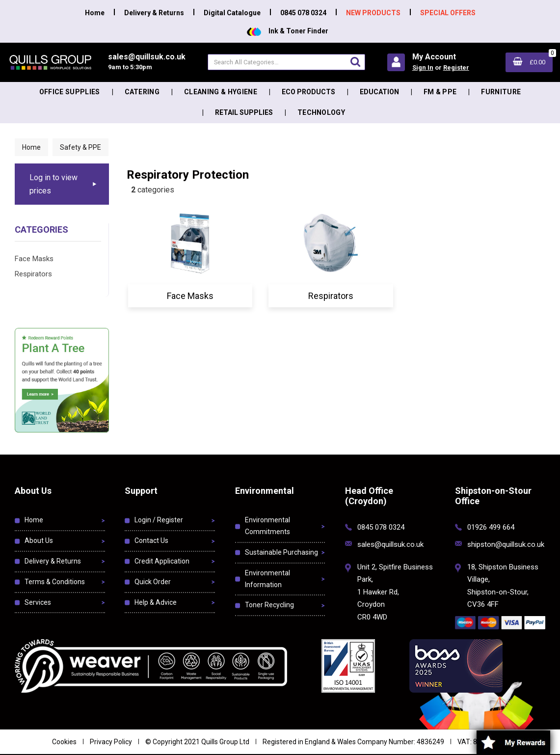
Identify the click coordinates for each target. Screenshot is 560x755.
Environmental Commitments (267, 526)
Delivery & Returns (154, 13)
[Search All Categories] (286, 62)
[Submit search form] (355, 62)
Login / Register (159, 520)
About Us (39, 540)
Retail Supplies (244, 112)
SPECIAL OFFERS (448, 13)
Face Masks (34, 259)
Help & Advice (156, 602)
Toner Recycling (269, 605)
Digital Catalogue (232, 13)
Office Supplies (70, 92)
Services (38, 602)
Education (379, 92)
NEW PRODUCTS (373, 13)
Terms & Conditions (55, 582)
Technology (321, 112)
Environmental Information (267, 579)
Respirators (33, 274)
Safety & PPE (80, 147)
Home (95, 13)
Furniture (501, 92)
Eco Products (308, 92)
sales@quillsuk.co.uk (390, 544)
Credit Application (162, 561)
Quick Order (153, 582)
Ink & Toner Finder (288, 31)
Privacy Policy (111, 742)
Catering (142, 92)
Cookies (64, 742)
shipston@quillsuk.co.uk (506, 544)
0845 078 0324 (303, 13)
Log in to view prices (53, 184)
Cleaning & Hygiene (221, 92)
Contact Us (151, 540)
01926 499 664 (491, 527)
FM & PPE (440, 92)
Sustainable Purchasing (281, 552)
